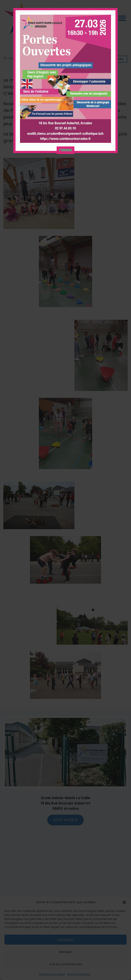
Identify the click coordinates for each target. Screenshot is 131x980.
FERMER (66, 150)
